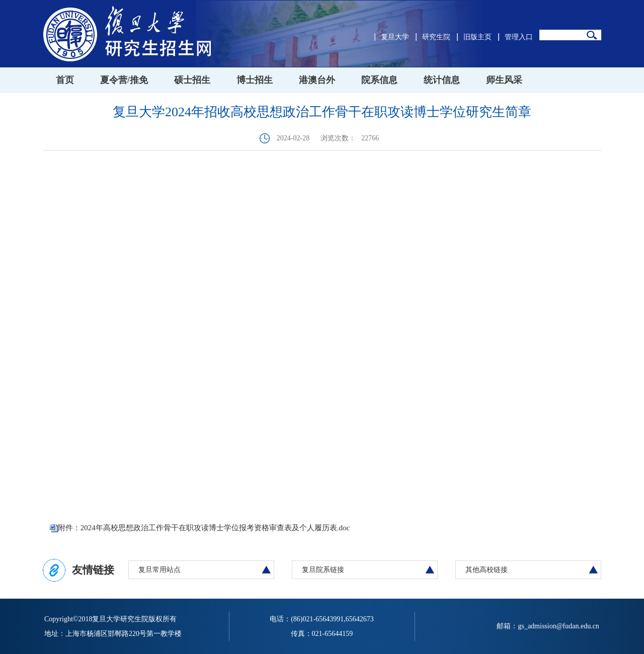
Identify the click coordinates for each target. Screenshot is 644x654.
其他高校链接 (487, 570)
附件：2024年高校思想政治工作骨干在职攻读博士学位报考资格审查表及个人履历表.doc (204, 528)
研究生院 (436, 37)
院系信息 (379, 80)
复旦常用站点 (159, 570)
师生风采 (504, 80)
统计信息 (442, 80)
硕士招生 (192, 80)
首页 (65, 80)
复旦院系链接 (323, 570)
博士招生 (255, 80)
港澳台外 (317, 80)
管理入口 (519, 37)
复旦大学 (395, 37)
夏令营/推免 (124, 80)
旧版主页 (477, 37)
